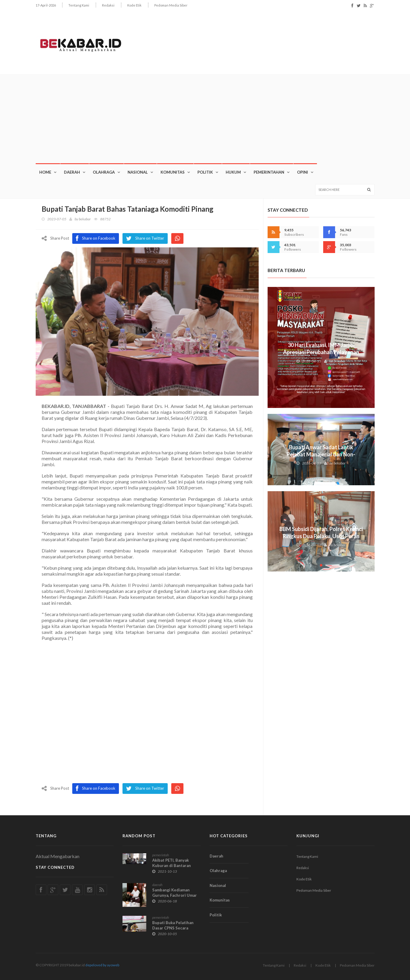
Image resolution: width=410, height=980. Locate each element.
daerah (157, 885)
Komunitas (173, 172)
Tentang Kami (79, 5)
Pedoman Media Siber (171, 5)
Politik (205, 172)
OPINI (303, 172)
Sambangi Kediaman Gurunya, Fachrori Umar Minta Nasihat (175, 895)
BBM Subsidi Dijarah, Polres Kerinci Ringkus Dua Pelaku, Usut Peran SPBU (321, 536)
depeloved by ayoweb (102, 965)
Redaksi (108, 5)
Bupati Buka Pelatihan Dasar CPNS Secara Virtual (173, 928)
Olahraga (104, 172)
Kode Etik (134, 5)
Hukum (233, 172)
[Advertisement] (205, 119)
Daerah (72, 172)
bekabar (85, 219)
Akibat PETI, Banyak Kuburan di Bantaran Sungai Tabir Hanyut (172, 866)
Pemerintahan (269, 172)
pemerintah (161, 855)
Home (45, 172)
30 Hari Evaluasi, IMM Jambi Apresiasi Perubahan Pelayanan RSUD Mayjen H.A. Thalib (321, 352)
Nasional (138, 172)
